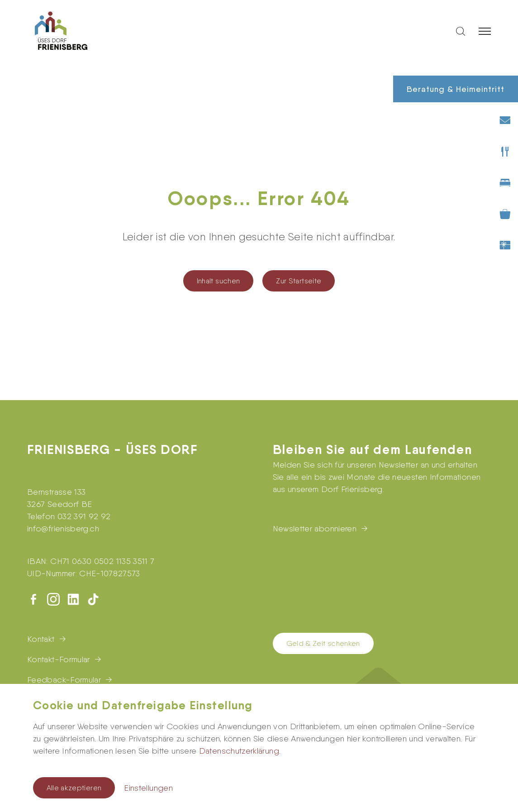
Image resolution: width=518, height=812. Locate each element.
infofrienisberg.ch (63, 528)
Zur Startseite (299, 281)
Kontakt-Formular (59, 659)
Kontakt (41, 639)
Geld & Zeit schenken (323, 643)
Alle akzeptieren (74, 788)
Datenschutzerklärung (239, 751)
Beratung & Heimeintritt (456, 89)
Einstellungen (148, 788)
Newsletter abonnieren (315, 528)
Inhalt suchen (219, 281)
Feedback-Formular (64, 680)
